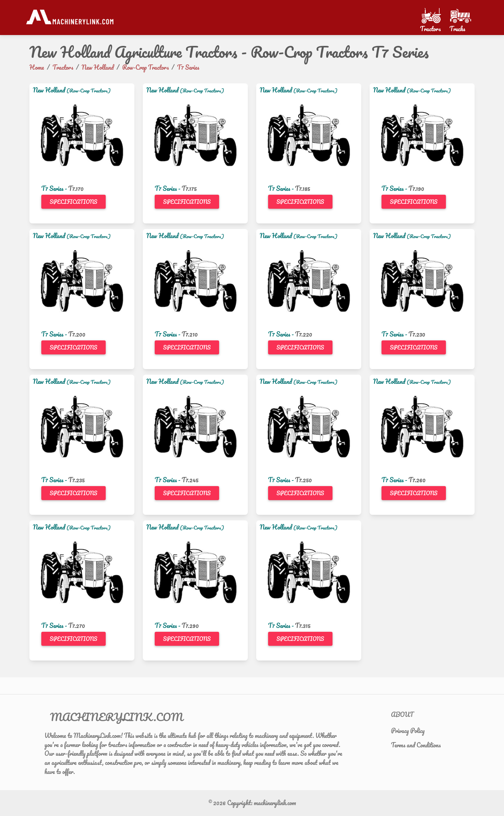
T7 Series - (55, 188)
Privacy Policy (408, 731)
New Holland (49, 90)
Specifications (73, 202)
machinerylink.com (275, 803)
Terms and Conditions (416, 745)
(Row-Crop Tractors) (89, 91)
